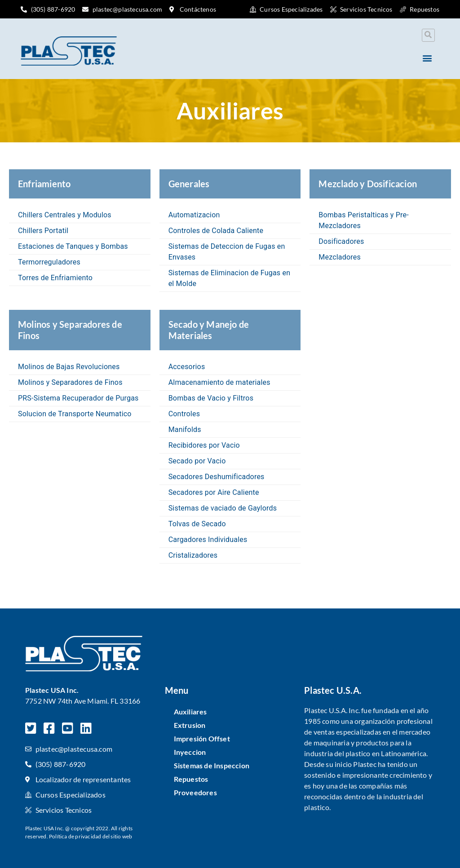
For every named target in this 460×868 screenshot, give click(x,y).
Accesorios (187, 367)
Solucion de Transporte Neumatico (75, 414)
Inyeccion (190, 752)
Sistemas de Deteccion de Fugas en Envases (227, 252)
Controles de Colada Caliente (216, 231)
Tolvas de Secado (197, 524)
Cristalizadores (193, 555)
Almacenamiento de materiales (219, 382)
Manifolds (185, 430)
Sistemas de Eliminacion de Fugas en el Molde (230, 278)
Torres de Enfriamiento (55, 278)
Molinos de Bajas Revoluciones (69, 367)
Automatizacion (194, 215)
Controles (184, 414)
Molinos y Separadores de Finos (70, 382)
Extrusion (190, 725)
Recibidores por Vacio (204, 445)
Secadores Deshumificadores (217, 477)
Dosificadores (341, 241)
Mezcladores (340, 257)
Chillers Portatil (43, 231)
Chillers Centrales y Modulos (65, 215)
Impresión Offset (202, 738)
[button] (428, 35)
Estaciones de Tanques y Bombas (73, 246)
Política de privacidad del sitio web (91, 836)
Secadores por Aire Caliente (214, 492)
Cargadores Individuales (208, 540)
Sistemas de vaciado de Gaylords (223, 508)
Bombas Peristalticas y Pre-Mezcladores (364, 220)
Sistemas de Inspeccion (212, 765)
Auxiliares (190, 712)
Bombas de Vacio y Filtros (211, 398)
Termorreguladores (49, 262)
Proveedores (195, 792)
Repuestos (191, 779)
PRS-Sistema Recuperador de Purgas (78, 398)
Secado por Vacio (197, 461)
